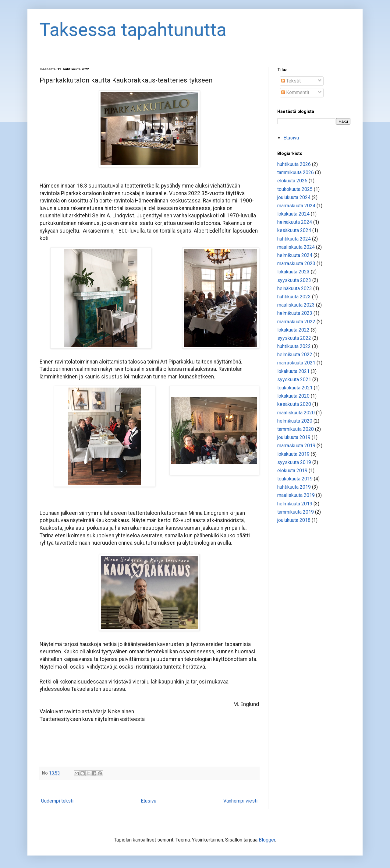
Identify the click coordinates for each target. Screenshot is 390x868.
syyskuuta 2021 (294, 380)
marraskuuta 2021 (296, 363)
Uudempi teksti (57, 801)
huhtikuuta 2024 (294, 239)
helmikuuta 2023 (295, 313)
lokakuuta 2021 (293, 371)
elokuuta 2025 (292, 181)
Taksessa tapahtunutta (133, 30)
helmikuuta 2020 (295, 421)
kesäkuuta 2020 (294, 404)
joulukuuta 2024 (294, 197)
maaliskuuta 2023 (296, 305)
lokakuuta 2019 (293, 454)
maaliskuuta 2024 (296, 247)
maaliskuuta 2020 (296, 413)
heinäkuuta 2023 (295, 288)
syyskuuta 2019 (294, 462)
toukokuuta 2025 (295, 189)
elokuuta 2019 (292, 471)
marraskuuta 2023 (296, 264)
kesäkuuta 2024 (294, 230)
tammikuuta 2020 (296, 429)
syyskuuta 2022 (294, 338)
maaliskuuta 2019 (296, 495)
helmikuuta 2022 (295, 355)
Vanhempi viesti (240, 801)
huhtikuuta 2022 (294, 346)
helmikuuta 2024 (295, 255)
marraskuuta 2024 (296, 206)
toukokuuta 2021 (295, 388)
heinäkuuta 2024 (295, 222)
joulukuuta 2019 (294, 437)
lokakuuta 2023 (293, 272)
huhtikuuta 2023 (294, 297)
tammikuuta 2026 (296, 172)
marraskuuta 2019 (296, 446)
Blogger (267, 840)
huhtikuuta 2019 (294, 487)
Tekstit (291, 81)
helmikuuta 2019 (295, 504)
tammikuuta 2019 (296, 512)
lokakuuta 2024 (293, 214)
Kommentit (295, 92)
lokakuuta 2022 (293, 330)
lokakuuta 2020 (293, 396)
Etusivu (149, 801)
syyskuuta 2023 (294, 280)
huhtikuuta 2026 (294, 164)
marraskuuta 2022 (296, 322)
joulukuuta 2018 (294, 520)
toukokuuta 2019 (295, 479)
